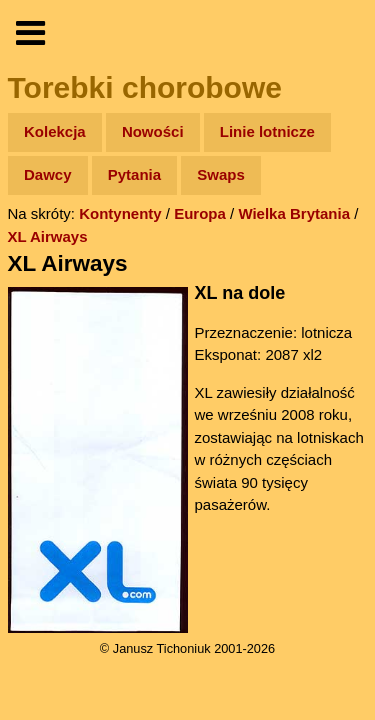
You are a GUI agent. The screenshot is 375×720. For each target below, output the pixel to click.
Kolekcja (55, 131)
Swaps (221, 174)
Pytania (134, 174)
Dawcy (48, 174)
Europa (200, 213)
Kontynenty (120, 213)
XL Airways (48, 236)
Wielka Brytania (294, 213)
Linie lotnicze (267, 131)
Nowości (153, 131)
